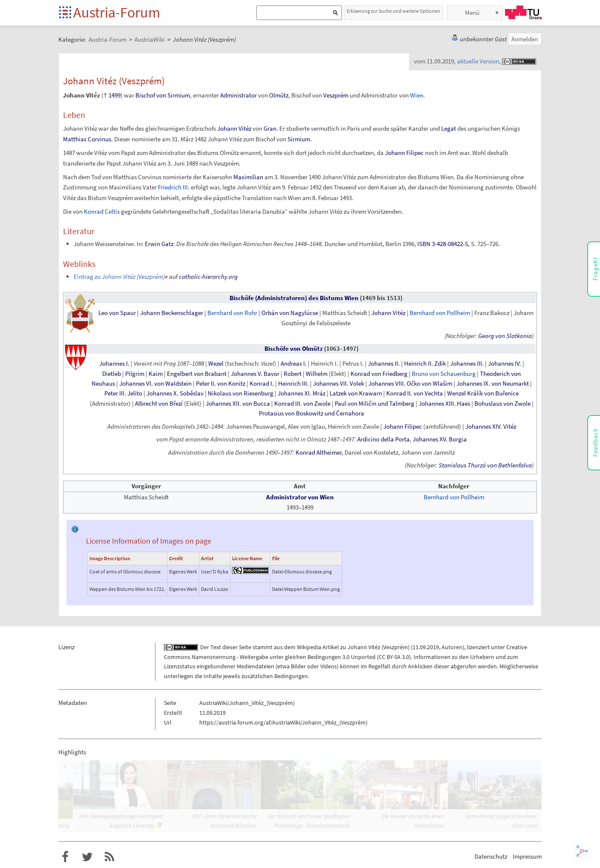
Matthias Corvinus (87, 139)
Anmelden (525, 39)
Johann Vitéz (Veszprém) (379, 647)
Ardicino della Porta (383, 439)
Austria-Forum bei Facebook (65, 857)
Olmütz (279, 95)
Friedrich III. (174, 187)
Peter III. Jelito (123, 393)
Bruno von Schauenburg (444, 374)
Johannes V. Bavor (255, 374)
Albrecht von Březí (159, 404)
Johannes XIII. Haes (444, 404)
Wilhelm (317, 374)
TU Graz (523, 12)
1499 (115, 95)
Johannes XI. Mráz (301, 393)
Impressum (527, 856)
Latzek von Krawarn (356, 393)
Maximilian (248, 177)
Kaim (156, 374)
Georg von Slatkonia (505, 336)
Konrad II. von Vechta (415, 393)
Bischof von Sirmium (163, 95)
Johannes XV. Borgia (440, 439)
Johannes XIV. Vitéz (491, 427)
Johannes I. (114, 364)
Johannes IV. (505, 364)
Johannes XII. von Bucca (238, 404)
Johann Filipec (404, 153)
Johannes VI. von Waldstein (155, 384)
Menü (472, 13)
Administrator (238, 95)
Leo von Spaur (117, 313)
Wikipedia (309, 647)
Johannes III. (467, 364)
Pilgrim (135, 374)
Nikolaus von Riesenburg (241, 393)
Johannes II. (384, 364)
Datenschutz (491, 856)
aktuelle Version (478, 61)
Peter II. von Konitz (221, 384)
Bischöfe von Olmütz (294, 349)
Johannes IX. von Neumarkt (493, 384)
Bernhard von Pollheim (440, 313)
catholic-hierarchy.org (208, 276)
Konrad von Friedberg (379, 374)
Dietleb (112, 374)
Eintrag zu (119, 276)
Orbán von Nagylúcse (290, 313)
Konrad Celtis (102, 211)
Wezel (216, 364)
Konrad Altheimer (319, 453)
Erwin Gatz (159, 244)
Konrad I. (262, 384)
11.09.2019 (426, 647)
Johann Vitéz (234, 128)
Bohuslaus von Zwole (502, 404)
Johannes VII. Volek (339, 384)
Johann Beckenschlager (172, 313)
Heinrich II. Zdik (425, 364)
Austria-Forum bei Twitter (87, 857)
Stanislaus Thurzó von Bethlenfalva (485, 465)
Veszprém (336, 95)
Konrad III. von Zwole (302, 404)
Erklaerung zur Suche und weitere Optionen (393, 11)
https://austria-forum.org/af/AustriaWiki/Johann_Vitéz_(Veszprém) (283, 722)
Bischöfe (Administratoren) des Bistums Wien (294, 298)
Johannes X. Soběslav (175, 393)
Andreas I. (294, 364)
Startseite (66, 13)
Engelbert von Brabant (197, 374)
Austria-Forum (117, 12)
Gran (270, 128)
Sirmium (299, 139)
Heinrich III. (293, 384)
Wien (417, 95)
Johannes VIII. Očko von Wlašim (410, 384)
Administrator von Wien (300, 497)
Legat (449, 128)
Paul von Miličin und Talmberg (375, 404)
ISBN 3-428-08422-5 (443, 244)
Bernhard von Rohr (232, 313)
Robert (293, 374)
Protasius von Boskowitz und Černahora (311, 413)
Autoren (452, 647)
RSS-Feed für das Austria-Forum (109, 857)
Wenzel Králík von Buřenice (483, 393)
